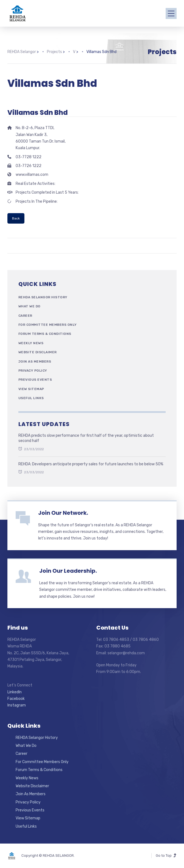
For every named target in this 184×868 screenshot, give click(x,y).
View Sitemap (31, 389)
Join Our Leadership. (68, 571)
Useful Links (31, 398)
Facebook (16, 699)
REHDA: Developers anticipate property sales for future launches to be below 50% (91, 464)
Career (25, 316)
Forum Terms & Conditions (45, 334)
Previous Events (35, 380)
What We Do (29, 306)
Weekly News (31, 343)
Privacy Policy (33, 371)
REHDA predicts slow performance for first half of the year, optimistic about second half (86, 438)
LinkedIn (15, 692)
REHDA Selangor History (43, 297)
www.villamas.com (32, 175)
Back (16, 218)
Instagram (17, 705)
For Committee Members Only (48, 325)
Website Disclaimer (38, 352)
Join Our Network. (63, 513)
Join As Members (35, 361)
